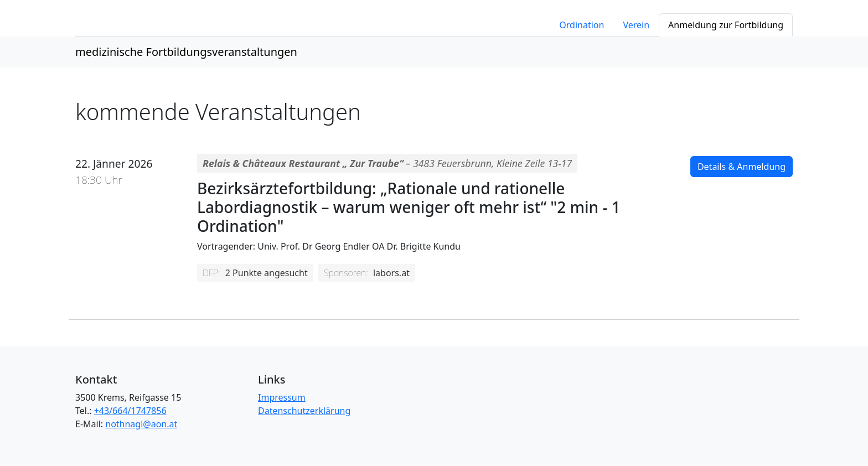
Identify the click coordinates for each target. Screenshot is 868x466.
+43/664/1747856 (130, 411)
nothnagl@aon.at (141, 424)
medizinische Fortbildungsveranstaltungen (186, 52)
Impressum (282, 397)
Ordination (582, 25)
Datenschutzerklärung (304, 411)
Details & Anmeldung (742, 167)
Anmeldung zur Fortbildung (726, 25)
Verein (636, 25)
